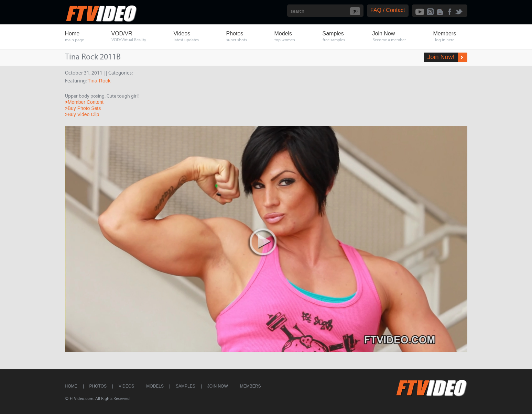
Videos (126, 386)
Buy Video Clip (82, 114)
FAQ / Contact (388, 10)
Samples (186, 386)
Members (251, 386)
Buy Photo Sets (83, 108)
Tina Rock (99, 81)
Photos (98, 386)
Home (71, 386)
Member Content (84, 102)
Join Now (218, 386)
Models (155, 386)
